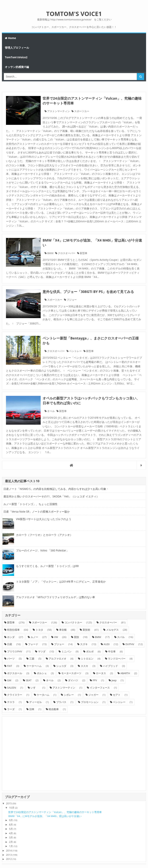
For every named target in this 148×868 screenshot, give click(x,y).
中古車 (112, 651)
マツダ (42, 651)
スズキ (84, 644)
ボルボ (90, 651)
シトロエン (87, 659)
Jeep (114, 680)
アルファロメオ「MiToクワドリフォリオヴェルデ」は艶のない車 (55, 597)
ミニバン (66, 651)
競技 (77, 637)
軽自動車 (54, 709)
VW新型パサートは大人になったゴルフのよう (44, 519)
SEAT (29, 680)
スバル (121, 637)
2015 (9, 803)
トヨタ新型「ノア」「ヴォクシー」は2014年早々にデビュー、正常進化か (61, 582)
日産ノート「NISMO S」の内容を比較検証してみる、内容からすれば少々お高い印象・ (56, 489)
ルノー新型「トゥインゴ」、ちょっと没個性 (30, 504)
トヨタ (39, 630)
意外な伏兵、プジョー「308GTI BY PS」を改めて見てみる (88, 292)
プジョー (72, 300)
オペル (51, 411)
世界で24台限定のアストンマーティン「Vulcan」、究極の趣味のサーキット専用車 (55, 812)
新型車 (84, 253)
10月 (12, 808)
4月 (11, 833)
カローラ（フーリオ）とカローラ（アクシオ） (44, 535)
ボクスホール (15, 673)
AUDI (107, 644)
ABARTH (125, 673)
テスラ (11, 702)
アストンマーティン (58, 111)
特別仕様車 (13, 630)
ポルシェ (42, 673)
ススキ (85, 666)
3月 (11, 837)
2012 (9, 859)
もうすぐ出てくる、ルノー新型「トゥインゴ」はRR (47, 566)
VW (56, 637)
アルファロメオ (58, 659)
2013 (9, 855)
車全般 (63, 630)
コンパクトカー (73, 622)
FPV (95, 680)
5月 (11, 829)
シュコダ (61, 666)
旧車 (32, 709)
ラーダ (11, 709)
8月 (11, 825)
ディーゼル (36, 702)
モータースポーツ (71, 673)
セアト (117, 695)
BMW (50, 253)
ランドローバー (117, 659)
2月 (11, 842)
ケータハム (43, 695)
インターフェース (100, 688)
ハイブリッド (110, 666)
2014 (9, 850)
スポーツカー (82, 111)
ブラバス (61, 702)
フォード (33, 644)
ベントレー (75, 351)
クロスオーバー (67, 253)
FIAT (10, 666)
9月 (11, 820)
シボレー (69, 695)
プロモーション (90, 702)
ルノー (34, 637)
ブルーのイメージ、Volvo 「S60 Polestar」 (42, 550)
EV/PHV (130, 644)
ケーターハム (34, 666)
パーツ (11, 659)
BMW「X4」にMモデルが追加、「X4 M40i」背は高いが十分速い (45, 816)
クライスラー (15, 695)
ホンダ (11, 637)
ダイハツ (73, 680)
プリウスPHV (15, 651)
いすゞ (34, 688)
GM (9, 680)
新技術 (86, 630)
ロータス (101, 673)
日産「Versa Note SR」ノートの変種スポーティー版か (37, 512)
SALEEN (12, 688)
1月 (11, 846)
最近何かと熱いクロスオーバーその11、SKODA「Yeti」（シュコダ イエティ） (51, 496)
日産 (10, 644)
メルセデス (112, 630)
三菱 (32, 659)
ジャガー (93, 695)
